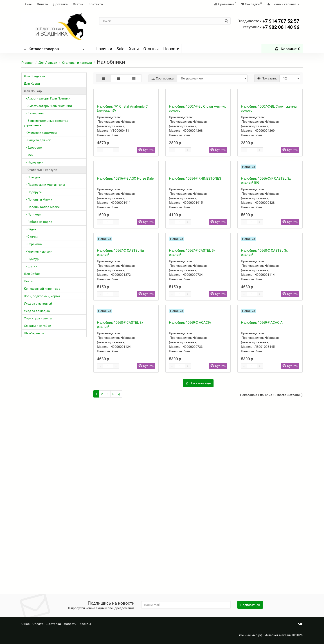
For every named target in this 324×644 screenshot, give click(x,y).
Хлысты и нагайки (37, 326)
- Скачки (31, 237)
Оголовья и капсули (77, 63)
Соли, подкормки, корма (42, 296)
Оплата (42, 4)
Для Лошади (48, 63)
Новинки (104, 49)
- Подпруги (33, 192)
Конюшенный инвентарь (42, 289)
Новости (171, 49)
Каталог (54, 48)
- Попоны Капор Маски (42, 207)
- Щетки (31, 266)
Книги (28, 281)
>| (119, 581)
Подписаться (250, 605)
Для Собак (32, 274)
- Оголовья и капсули (40, 170)
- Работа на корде (38, 222)
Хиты (134, 49)
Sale (120, 49)
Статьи (78, 4)
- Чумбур (31, 259)
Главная (27, 63)
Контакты (96, 4)
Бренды (85, 624)
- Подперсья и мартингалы (44, 185)
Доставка (60, 4)
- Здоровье (33, 147)
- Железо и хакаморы (40, 133)
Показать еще (198, 570)
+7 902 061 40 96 (271, 27)
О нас (28, 4)
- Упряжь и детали (38, 251)
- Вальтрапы (34, 113)
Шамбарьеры (34, 333)
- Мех (29, 155)
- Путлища (32, 214)
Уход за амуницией (38, 303)
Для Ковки (32, 84)
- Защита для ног (37, 140)
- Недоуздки (34, 162)
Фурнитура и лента (38, 318)
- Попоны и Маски (38, 199)
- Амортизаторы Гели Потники (47, 98)
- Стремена (33, 244)
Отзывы (151, 49)
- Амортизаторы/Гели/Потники (48, 106)
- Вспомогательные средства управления (46, 123)
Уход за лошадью (37, 311)
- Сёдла (30, 229)
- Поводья (32, 177)
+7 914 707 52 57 (268, 21)
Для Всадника (34, 76)
